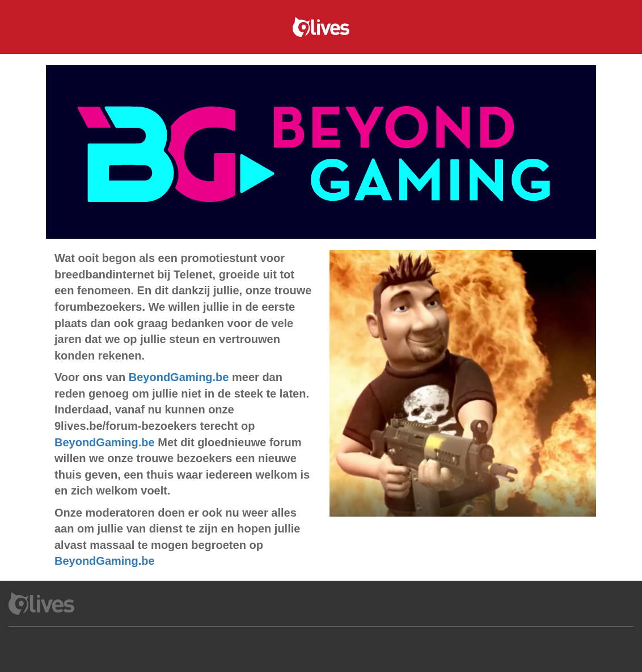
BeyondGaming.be (179, 377)
